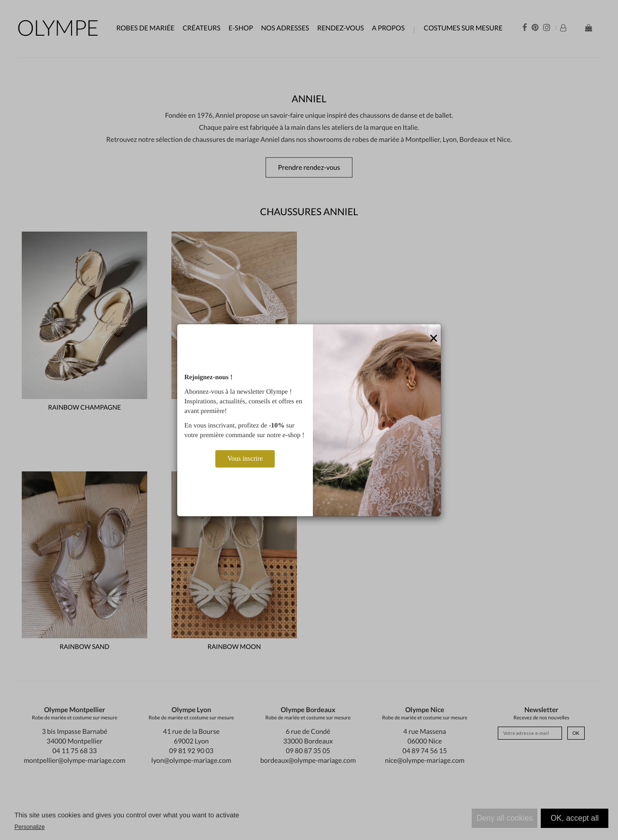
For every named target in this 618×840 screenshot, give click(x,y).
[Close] (434, 339)
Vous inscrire (245, 459)
